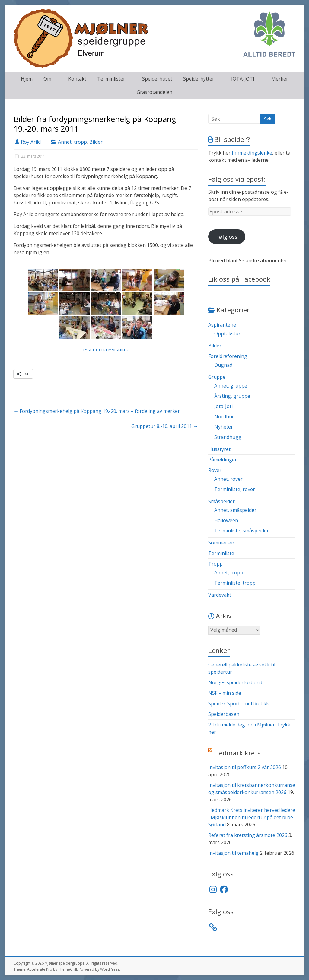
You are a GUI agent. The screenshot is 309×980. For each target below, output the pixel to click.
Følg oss (227, 237)
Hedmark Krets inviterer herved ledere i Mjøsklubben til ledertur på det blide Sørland (252, 817)
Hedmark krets (237, 753)
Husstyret (219, 449)
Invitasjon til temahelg (233, 853)
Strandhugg (228, 437)
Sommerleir (221, 543)
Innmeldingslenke (252, 153)
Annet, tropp (72, 142)
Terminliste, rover (235, 489)
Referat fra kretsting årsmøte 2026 (248, 835)
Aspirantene (222, 325)
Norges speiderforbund (235, 682)
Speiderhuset (157, 79)
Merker (280, 79)
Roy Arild (31, 142)
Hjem (27, 79)
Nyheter (224, 427)
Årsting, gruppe (232, 396)
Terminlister (111, 79)
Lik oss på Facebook (239, 279)
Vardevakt (220, 595)
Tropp (215, 564)
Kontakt (77, 79)
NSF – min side (225, 693)
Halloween (226, 520)
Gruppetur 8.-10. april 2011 (165, 426)
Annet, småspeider (235, 510)
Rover (215, 470)
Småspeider (221, 501)
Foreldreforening (228, 356)
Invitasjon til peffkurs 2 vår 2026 (245, 767)
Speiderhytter (199, 79)
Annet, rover (228, 479)
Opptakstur (227, 334)
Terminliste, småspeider (242, 531)
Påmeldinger (223, 460)
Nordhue (225, 417)
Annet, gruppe (231, 386)
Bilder (96, 142)
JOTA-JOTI (243, 79)
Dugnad (223, 365)
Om (47, 79)
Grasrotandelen (154, 92)
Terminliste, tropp (235, 583)
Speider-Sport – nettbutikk (239, 704)
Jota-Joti (223, 406)
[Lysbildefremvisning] (106, 350)
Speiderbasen (224, 714)
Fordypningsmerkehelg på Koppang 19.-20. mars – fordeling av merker (97, 411)
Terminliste (221, 553)
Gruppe (217, 377)
